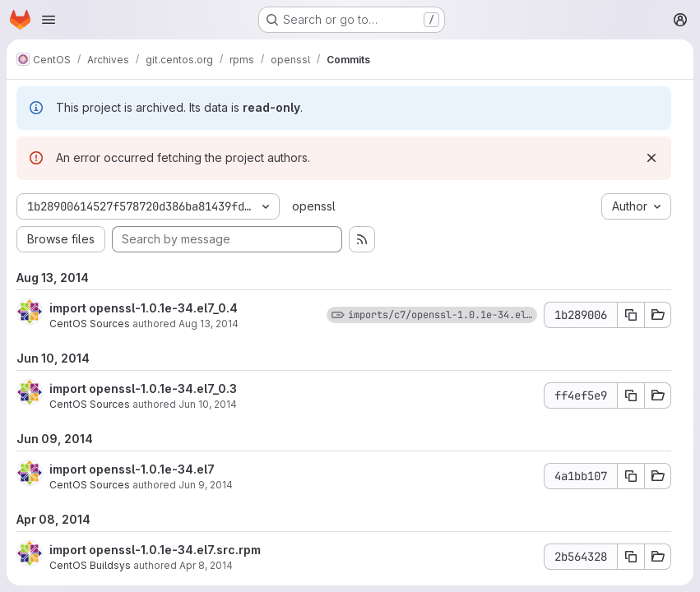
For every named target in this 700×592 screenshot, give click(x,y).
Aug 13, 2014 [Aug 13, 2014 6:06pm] (209, 324)
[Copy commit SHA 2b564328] (631, 557)
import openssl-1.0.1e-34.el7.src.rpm (155, 550)
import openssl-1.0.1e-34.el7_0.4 (144, 308)
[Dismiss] (651, 158)
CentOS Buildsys (90, 565)
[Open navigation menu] (49, 20)
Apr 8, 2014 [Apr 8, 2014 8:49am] (206, 565)
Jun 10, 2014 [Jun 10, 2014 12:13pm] (208, 404)
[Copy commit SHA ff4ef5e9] (631, 395)
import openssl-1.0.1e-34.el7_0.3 (143, 388)
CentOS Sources (90, 324)
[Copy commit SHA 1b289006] (631, 315)
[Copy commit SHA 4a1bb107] (631, 476)
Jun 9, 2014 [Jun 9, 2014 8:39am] (206, 485)
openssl (314, 206)
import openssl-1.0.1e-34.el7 (132, 469)
